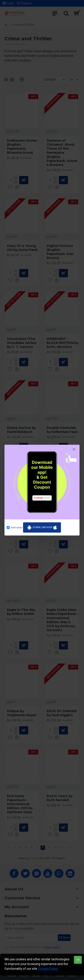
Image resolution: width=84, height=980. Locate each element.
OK (78, 960)
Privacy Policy (48, 969)
